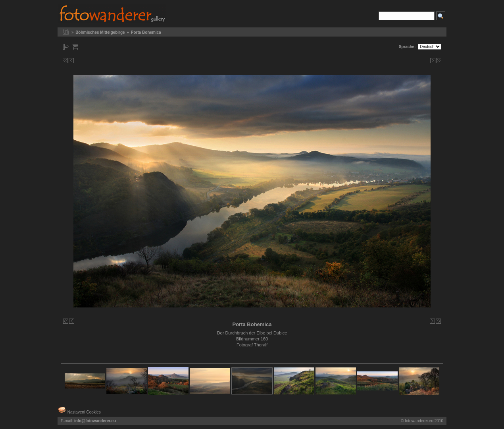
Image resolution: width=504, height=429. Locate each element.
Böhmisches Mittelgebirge (100, 32)
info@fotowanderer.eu (95, 421)
